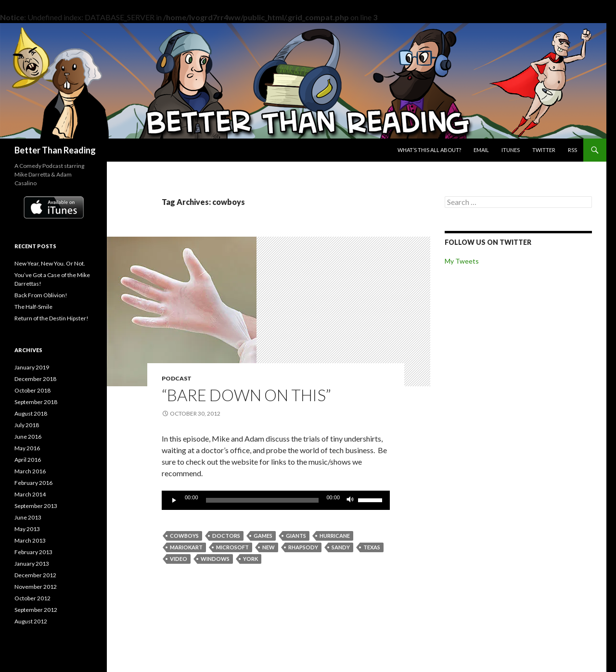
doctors (226, 536)
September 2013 (36, 506)
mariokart (186, 547)
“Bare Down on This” (246, 395)
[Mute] (350, 500)
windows (215, 559)
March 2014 (30, 494)
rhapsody (303, 547)
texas (372, 547)
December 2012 (35, 575)
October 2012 (32, 598)
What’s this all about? (429, 150)
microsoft (232, 547)
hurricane (335, 536)
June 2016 (28, 437)
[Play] (174, 500)
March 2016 (30, 471)
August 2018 (31, 413)
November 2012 (36, 587)
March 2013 (30, 540)
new (269, 547)
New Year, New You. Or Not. (50, 263)
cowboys (184, 536)
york (250, 559)
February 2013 (33, 552)
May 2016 (27, 448)
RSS (572, 150)
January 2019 (32, 367)
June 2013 (28, 517)
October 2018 (32, 390)
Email (481, 150)
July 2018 (27, 425)
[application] (276, 500)
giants (296, 536)
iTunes (511, 150)
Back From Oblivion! (41, 295)
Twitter (544, 150)
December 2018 (35, 379)
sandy (341, 547)
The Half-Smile (33, 307)
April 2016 (28, 460)
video (179, 559)
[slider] (263, 500)
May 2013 (27, 529)
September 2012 (36, 610)
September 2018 (36, 402)
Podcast (177, 378)
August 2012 (31, 621)
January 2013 (32, 564)
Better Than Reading (55, 150)
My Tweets (462, 261)
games (263, 536)
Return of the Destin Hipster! (51, 318)
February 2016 (33, 483)
